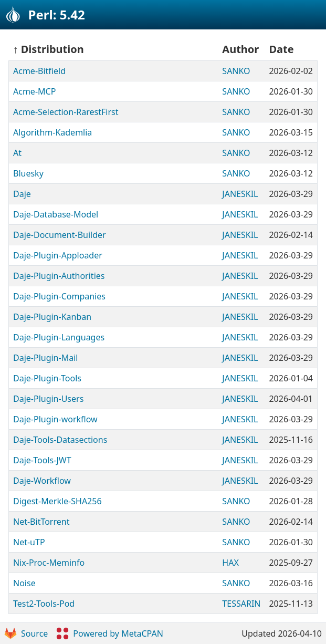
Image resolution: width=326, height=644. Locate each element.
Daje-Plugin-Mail (45, 358)
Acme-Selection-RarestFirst (66, 112)
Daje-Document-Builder (60, 235)
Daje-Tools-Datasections (60, 440)
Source (26, 633)
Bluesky (28, 173)
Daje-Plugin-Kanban (52, 317)
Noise (24, 583)
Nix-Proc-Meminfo (49, 563)
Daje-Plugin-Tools (47, 378)
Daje (22, 194)
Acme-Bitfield (39, 71)
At (17, 153)
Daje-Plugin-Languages (59, 337)
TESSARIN (241, 604)
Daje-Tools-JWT (42, 460)
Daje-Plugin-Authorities (59, 276)
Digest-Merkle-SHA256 (57, 501)
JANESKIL (240, 194)
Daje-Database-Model (56, 214)
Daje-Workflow (42, 481)
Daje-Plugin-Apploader (58, 255)
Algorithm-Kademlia (52, 132)
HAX (230, 563)
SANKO (236, 71)
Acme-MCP (34, 91)
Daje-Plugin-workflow (55, 419)
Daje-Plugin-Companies (59, 296)
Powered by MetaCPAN (109, 633)
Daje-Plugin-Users (48, 399)
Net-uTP (29, 542)
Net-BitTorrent (41, 522)
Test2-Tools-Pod (44, 604)
